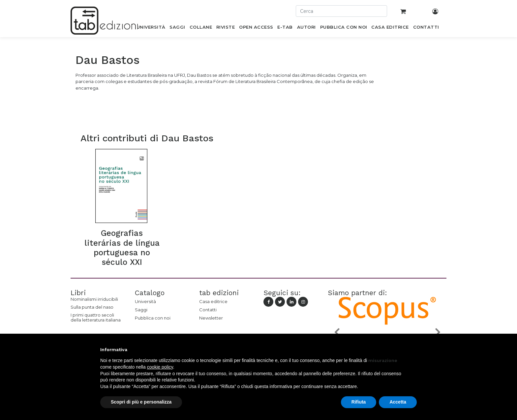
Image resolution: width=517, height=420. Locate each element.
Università (145, 301)
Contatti (208, 310)
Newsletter (211, 318)
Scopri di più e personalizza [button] (141, 402)
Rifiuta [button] (359, 402)
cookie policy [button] (160, 367)
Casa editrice (213, 301)
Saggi (141, 310)
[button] (337, 332)
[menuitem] (151, 28)
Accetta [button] (398, 402)
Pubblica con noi (153, 318)
